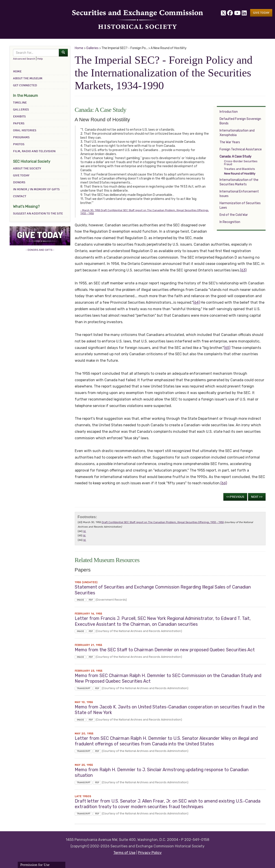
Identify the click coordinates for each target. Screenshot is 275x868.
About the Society (27, 168)
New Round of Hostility (240, 174)
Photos (19, 144)
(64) (196, 302)
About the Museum (28, 78)
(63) (243, 270)
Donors (19, 182)
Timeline (20, 103)
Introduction (229, 112)
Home (17, 71)
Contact (20, 196)
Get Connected (25, 85)
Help (40, 59)
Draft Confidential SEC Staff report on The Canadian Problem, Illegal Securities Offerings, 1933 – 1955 (163, 522)
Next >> (257, 497)
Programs (21, 137)
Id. (85, 531)
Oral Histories (25, 130)
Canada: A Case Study (235, 157)
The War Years (230, 142)
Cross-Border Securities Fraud (241, 163)
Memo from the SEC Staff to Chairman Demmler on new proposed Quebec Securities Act (165, 650)
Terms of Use (124, 853)
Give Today (21, 175)
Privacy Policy (150, 853)
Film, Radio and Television (34, 151)
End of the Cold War (234, 215)
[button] (261, 13)
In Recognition (230, 222)
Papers (19, 123)
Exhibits (19, 116)
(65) (227, 348)
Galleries (21, 109)
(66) (224, 483)
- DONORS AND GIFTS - (40, 250)
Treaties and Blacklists (240, 169)
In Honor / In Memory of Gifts (36, 189)
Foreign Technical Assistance (241, 149)
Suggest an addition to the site (38, 213)
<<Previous (235, 497)
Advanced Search (24, 59)
